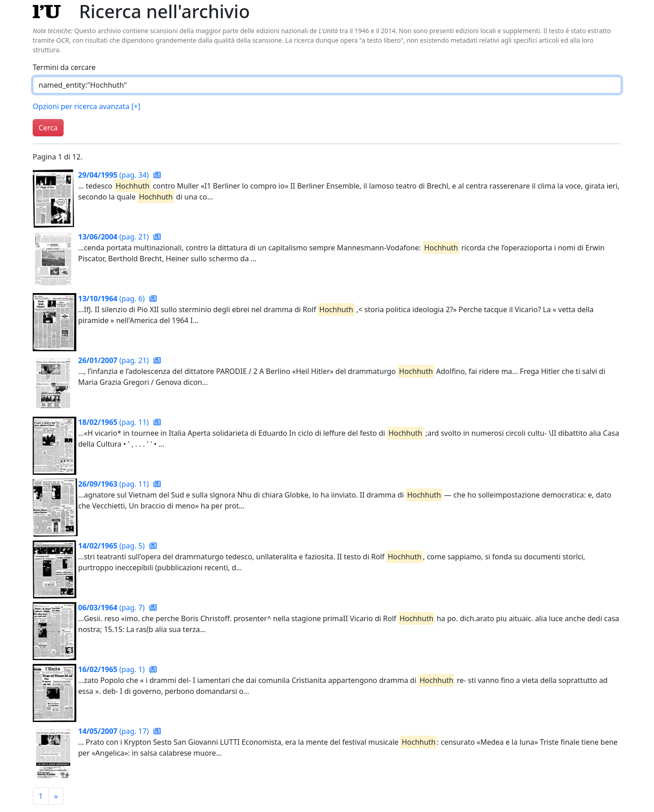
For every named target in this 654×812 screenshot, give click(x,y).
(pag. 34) (114, 175)
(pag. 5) (112, 546)
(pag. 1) (112, 669)
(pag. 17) (114, 731)
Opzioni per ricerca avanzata (87, 106)
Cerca (48, 128)
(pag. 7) (112, 608)
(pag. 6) (112, 299)
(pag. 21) (114, 237)
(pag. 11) (114, 422)
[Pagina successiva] (56, 796)
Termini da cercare (64, 67)
